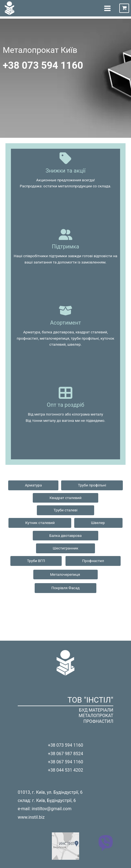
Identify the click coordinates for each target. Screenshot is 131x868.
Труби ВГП (36, 561)
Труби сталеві (65, 510)
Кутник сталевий (40, 523)
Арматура (33, 485)
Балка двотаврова (65, 535)
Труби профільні (92, 485)
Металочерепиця (65, 574)
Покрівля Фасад (65, 588)
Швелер (98, 523)
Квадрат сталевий (65, 498)
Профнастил (93, 561)
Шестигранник (65, 548)
